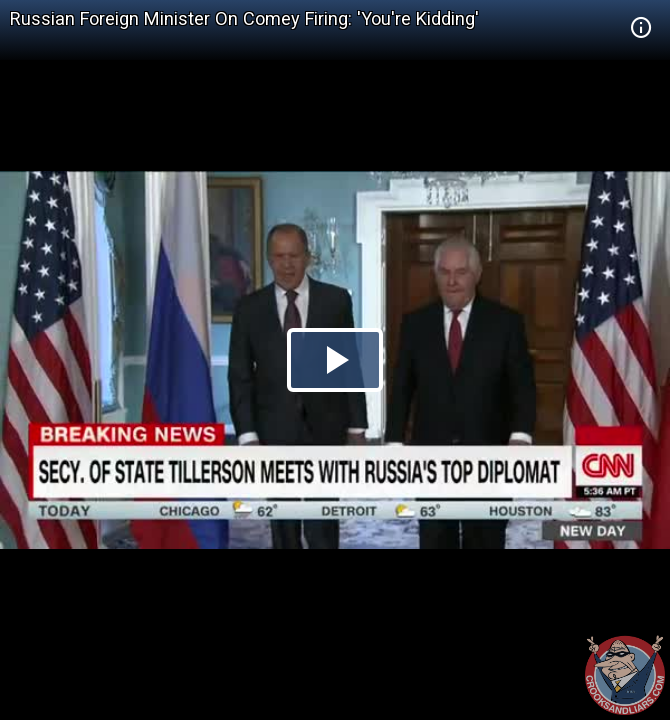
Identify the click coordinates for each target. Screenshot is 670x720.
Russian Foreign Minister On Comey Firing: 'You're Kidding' (244, 18)
